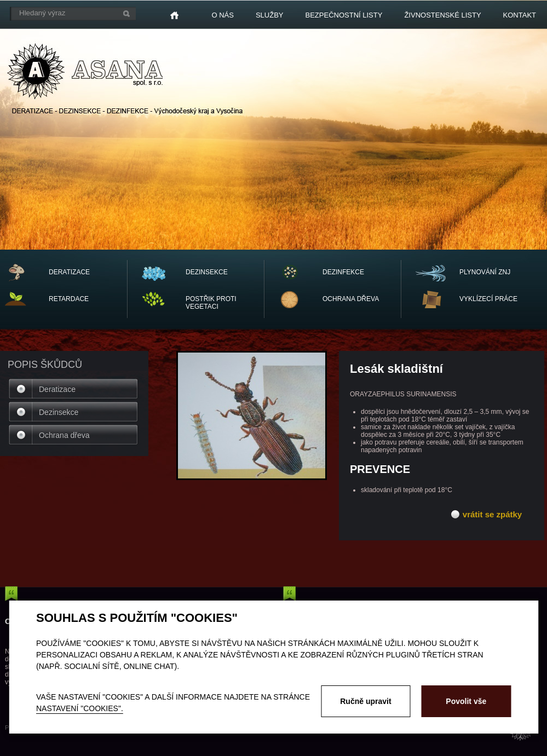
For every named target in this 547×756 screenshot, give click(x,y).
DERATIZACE (69, 272)
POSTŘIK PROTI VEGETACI (211, 303)
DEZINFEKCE (343, 272)
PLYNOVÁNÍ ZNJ (485, 272)
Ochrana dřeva (64, 435)
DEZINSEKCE (207, 272)
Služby (270, 15)
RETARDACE (69, 299)
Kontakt (520, 15)
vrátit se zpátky (492, 514)
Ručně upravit (365, 701)
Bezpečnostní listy (344, 15)
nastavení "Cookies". (80, 708)
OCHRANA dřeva (351, 299)
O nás (222, 15)
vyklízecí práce (488, 299)
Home (174, 15)
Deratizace (57, 389)
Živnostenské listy (442, 15)
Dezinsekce (59, 412)
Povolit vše (466, 701)
